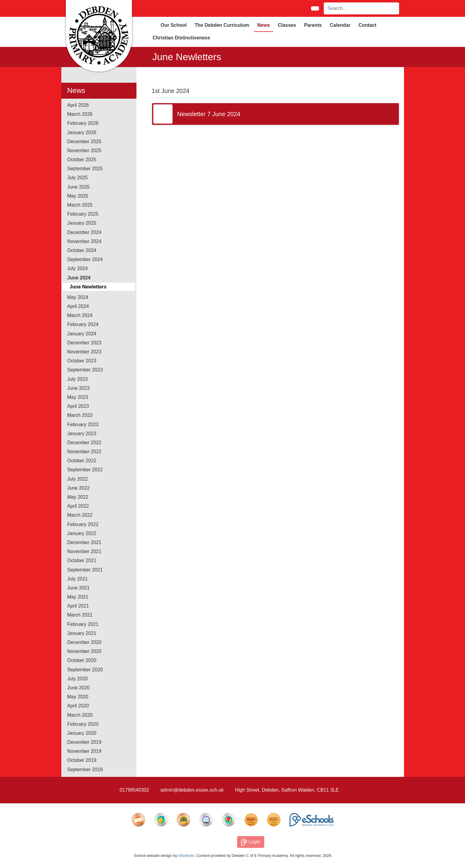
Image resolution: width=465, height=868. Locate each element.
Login (251, 842)
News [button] (264, 25)
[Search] (358, 8)
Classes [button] (287, 25)
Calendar (340, 25)
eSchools (186, 856)
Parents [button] (313, 25)
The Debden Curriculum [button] (222, 25)
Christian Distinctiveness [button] (181, 38)
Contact (368, 25)
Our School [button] (174, 25)
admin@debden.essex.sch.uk (192, 790)
